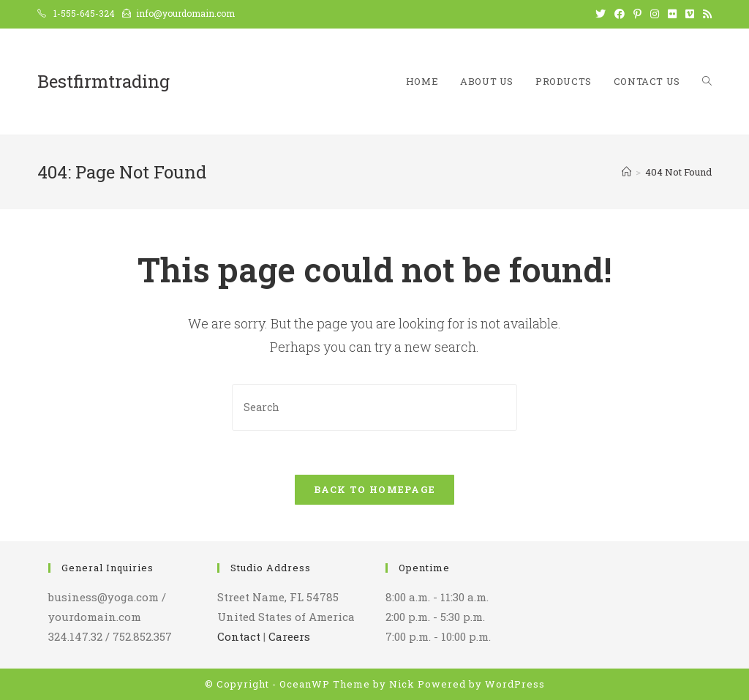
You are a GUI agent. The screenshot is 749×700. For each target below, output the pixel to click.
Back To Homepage (375, 489)
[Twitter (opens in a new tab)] (601, 14)
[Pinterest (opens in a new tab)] (637, 14)
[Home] (626, 172)
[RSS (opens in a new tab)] (705, 14)
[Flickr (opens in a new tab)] (672, 14)
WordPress (515, 684)
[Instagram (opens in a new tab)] (655, 14)
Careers (289, 636)
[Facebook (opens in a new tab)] (620, 14)
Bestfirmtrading (103, 81)
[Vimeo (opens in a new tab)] (690, 14)
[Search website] (707, 82)
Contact (239, 636)
